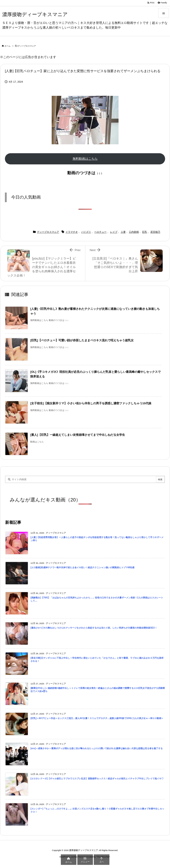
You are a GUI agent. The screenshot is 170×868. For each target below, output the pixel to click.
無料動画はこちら (85, 159)
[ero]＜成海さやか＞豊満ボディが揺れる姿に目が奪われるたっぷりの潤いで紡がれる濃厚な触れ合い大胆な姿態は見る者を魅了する (97, 748)
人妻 (123, 232)
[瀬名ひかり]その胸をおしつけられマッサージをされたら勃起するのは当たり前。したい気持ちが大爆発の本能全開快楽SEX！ (94, 628)
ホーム (7, 46)
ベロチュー (100, 232)
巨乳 (145, 232)
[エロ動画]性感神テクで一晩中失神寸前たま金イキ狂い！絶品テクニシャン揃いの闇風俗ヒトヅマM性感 (82, 567)
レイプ (114, 232)
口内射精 (134, 232)
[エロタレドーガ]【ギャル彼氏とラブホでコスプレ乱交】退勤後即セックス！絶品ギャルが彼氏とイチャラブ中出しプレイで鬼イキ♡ (97, 779)
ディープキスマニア (27, 46)
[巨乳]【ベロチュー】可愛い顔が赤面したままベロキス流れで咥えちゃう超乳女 (82, 340)
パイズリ (86, 232)
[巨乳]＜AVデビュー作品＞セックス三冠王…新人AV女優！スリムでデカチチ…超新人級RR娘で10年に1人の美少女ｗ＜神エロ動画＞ (97, 718)
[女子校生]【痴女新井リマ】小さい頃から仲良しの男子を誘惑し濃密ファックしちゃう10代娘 (91, 403)
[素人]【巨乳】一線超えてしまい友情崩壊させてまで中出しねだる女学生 (78, 435)
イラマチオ (72, 232)
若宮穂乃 (155, 232)
